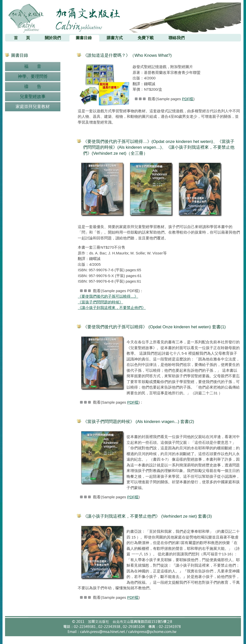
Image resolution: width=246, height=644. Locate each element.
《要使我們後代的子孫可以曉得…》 (108, 296)
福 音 (33, 66)
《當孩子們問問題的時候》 (100, 302)
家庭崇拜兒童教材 (33, 107)
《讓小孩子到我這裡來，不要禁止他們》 (112, 308)
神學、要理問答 (33, 76)
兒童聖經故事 (33, 97)
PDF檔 (188, 99)
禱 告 (33, 87)
